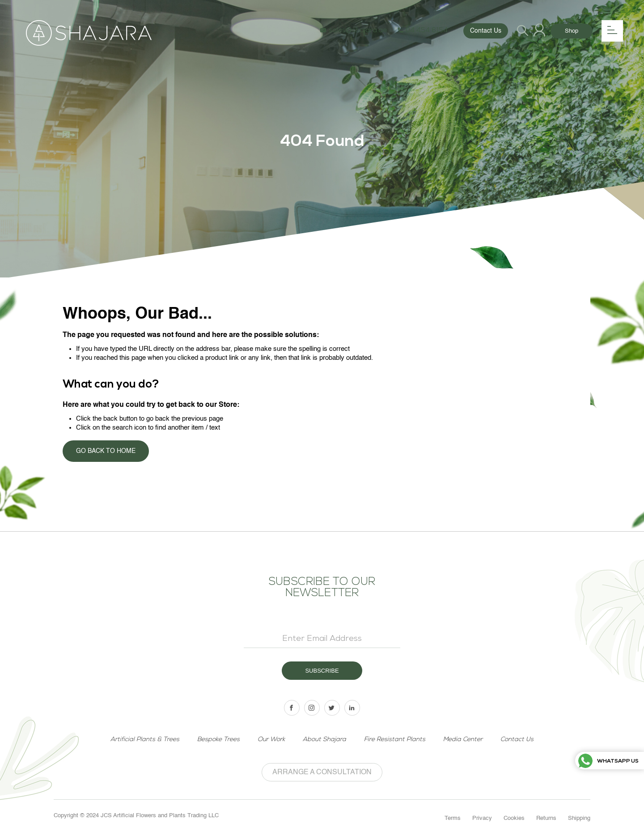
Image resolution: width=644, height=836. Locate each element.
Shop (572, 31)
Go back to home (106, 451)
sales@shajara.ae (353, 31)
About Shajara (324, 740)
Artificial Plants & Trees (145, 740)
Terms (453, 818)
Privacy (482, 818)
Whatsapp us (608, 761)
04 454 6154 (423, 31)
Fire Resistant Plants (395, 740)
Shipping (579, 818)
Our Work (271, 740)
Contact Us (486, 31)
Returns (546, 818)
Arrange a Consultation (322, 772)
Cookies (514, 818)
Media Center (463, 740)
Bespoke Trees (218, 740)
